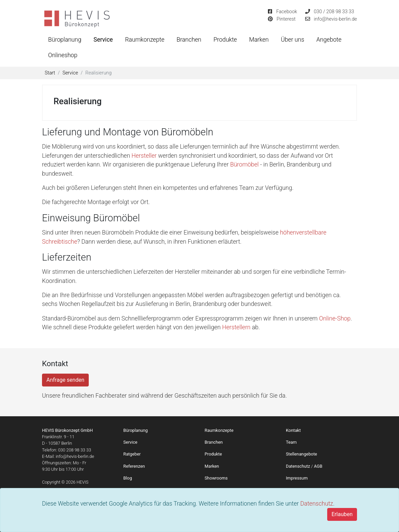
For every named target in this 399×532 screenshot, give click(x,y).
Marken (259, 40)
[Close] (342, 514)
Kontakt (293, 430)
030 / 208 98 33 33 (334, 12)
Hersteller (145, 156)
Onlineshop (63, 55)
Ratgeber (132, 454)
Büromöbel (245, 164)
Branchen (189, 40)
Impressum (297, 478)
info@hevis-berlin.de (335, 19)
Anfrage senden (65, 380)
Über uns (292, 40)
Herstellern (237, 327)
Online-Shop (335, 318)
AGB (318, 466)
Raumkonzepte (145, 40)
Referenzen (134, 466)
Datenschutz (317, 504)
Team (291, 442)
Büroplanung (65, 40)
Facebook (287, 12)
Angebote (329, 40)
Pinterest (286, 19)
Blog (128, 478)
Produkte (225, 40)
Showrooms (216, 478)
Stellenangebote (301, 454)
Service (103, 40)
